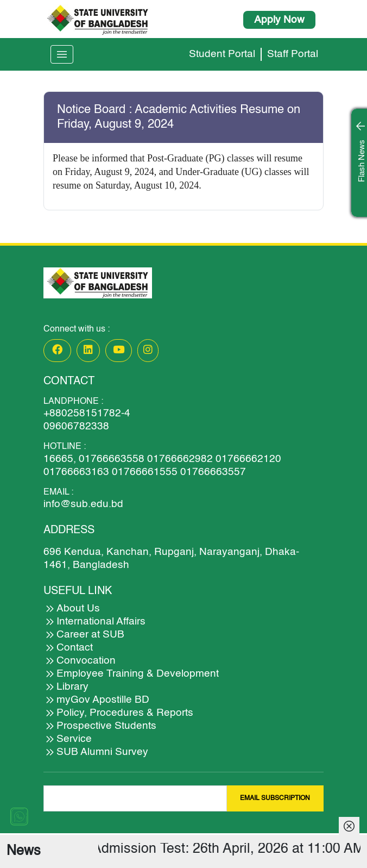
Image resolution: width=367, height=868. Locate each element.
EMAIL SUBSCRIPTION (275, 798)
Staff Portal (293, 54)
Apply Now (279, 20)
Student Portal (222, 54)
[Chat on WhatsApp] (19, 816)
